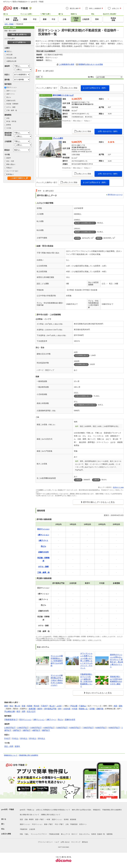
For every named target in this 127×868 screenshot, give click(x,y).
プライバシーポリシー (45, 842)
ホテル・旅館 (11, 107)
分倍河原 (67, 709)
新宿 (6, 706)
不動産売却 (24, 829)
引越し (27, 834)
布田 (115, 706)
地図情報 (110, 834)
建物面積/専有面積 (8, 134)
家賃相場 (73, 819)
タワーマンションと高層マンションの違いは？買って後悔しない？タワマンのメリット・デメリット (86, 661)
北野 (23, 711)
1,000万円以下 (10, 728)
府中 (60, 709)
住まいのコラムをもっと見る (99, 693)
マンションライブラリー (39, 834)
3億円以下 (27, 730)
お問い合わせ (65, 842)
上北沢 (59, 706)
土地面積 (8, 141)
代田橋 (30, 706)
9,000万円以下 (114, 728)
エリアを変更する (19, 42)
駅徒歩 (7, 150)
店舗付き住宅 (11, 101)
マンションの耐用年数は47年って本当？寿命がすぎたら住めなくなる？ (57, 680)
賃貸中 (9, 158)
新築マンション (25, 824)
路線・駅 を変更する (19, 35)
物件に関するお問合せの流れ (82, 810)
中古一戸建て (59, 824)
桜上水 (52, 706)
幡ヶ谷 (17, 706)
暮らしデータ (65, 834)
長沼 (18, 711)
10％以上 (24, 738)
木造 (8, 118)
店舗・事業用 (29, 819)
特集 (21, 834)
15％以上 (33, 738)
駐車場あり (10, 174)
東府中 (40, 709)
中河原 (75, 709)
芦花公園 (74, 706)
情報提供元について (11, 755)
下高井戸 (44, 706)
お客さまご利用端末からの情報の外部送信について (53, 810)
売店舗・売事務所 (12, 104)
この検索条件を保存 (66, 64)
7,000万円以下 (88, 728)
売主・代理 (10, 161)
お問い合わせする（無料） (108, 131)
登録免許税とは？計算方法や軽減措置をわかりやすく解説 (116, 680)
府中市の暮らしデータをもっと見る (99, 502)
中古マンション (37, 824)
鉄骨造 (9, 125)
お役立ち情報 (6, 834)
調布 (121, 706)
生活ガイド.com (118, 487)
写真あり (9, 168)
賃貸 (21, 819)
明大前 (36, 706)
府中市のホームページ (115, 195)
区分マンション (12, 87)
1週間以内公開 (11, 61)
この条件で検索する (18, 178)
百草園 (92, 709)
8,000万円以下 (101, 728)
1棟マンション (11, 91)
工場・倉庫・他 (12, 110)
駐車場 (66, 819)
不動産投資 (74, 824)
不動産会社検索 (54, 834)
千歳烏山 (82, 706)
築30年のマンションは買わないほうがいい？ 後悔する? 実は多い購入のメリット (117, 661)
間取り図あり (11, 164)
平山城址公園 (10, 711)
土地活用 (32, 829)
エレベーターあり (12, 171)
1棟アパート (11, 94)
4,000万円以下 (49, 728)
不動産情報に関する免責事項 (28, 755)
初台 (11, 706)
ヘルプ (57, 842)
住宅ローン (83, 824)
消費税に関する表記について (51, 815)
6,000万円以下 (75, 728)
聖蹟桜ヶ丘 (83, 709)
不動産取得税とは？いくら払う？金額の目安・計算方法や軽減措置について (86, 680)
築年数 (7, 80)
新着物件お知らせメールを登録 (91, 64)
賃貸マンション (57, 819)
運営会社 (85, 842)
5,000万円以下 (62, 728)
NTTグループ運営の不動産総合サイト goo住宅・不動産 (23, 2)
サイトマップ (76, 842)
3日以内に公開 (11, 58)
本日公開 (9, 55)
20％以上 (42, 738)
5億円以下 (46, 730)
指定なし (9, 51)
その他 (9, 128)
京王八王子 (31, 711)
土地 (67, 824)
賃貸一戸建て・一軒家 (43, 819)
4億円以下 (36, 730)
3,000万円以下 (36, 728)
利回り (7, 75)
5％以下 (7, 738)
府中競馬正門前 (50, 709)
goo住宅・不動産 (8, 809)
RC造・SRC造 (11, 121)
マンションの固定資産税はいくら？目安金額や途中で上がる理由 (57, 661)
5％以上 (15, 738)
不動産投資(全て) (11, 720)
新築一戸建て (49, 824)
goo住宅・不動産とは (27, 810)
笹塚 (23, 706)
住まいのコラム (84, 834)
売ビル (9, 97)
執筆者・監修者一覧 (98, 834)
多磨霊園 (32, 709)
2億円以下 (17, 730)
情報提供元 (97, 810)
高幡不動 (100, 709)
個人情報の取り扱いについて (30, 815)
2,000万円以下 (23, 728)
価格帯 (7, 66)
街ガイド (75, 834)
